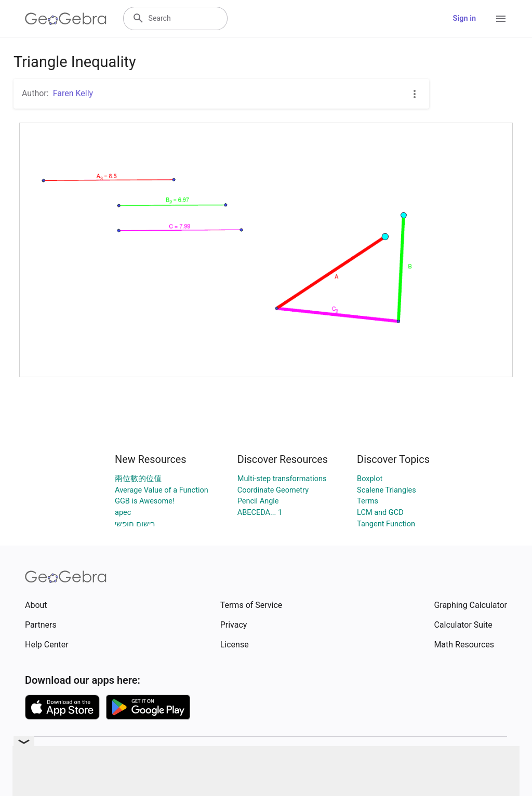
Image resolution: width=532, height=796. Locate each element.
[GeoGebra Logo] (66, 19)
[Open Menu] (501, 19)
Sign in (464, 18)
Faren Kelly (73, 93)
